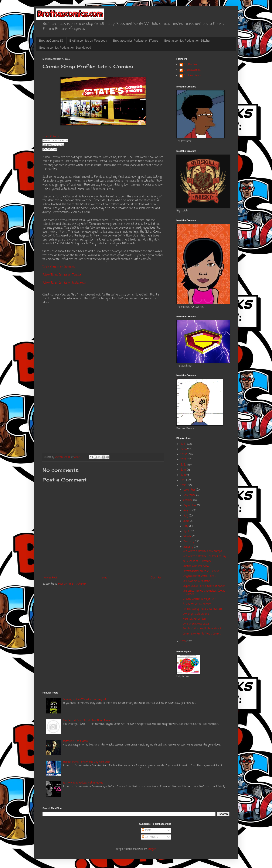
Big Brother (191, 65)
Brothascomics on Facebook (88, 41)
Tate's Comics (51, 136)
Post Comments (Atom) (72, 584)
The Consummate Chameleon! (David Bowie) (204, 592)
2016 (184, 485)
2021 (184, 460)
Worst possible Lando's (196, 614)
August (188, 511)
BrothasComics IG (51, 41)
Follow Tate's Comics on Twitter (62, 275)
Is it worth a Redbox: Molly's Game (83, 783)
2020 (184, 465)
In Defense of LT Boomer (197, 561)
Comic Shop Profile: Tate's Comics (202, 634)
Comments (150, 837)
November (190, 495)
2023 (184, 449)
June (187, 521)
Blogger (152, 849)
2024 (184, 444)
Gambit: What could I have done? (202, 629)
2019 (184, 470)
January (189, 547)
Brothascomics (192, 70)
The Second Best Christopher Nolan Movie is (88, 720)
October (188, 500)
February (189, 542)
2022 (184, 454)
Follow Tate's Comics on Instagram (64, 283)
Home (104, 578)
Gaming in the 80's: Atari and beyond (84, 700)
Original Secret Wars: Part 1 (199, 576)
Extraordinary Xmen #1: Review (201, 571)
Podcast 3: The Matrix (76, 741)
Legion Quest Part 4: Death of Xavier (204, 586)
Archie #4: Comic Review (197, 604)
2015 (183, 642)
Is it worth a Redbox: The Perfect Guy (204, 556)
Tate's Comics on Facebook (59, 267)
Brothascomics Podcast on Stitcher (187, 41)
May (186, 526)
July (186, 516)
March (188, 537)
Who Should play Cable (196, 624)
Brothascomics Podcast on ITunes (136, 41)
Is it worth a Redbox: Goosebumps (202, 551)
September (190, 506)
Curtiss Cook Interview (196, 566)
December (190, 490)
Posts (147, 830)
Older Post (157, 578)
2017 (183, 480)
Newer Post (50, 578)
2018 (183, 475)
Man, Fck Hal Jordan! (195, 619)
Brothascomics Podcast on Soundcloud (65, 48)
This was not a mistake (196, 581)
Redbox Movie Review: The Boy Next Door (87, 762)
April (187, 532)
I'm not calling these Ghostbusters (203, 609)
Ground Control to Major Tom (199, 599)
